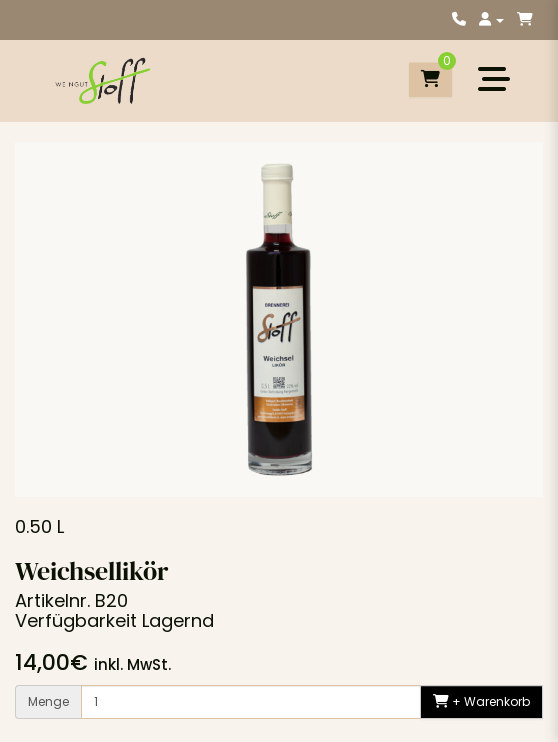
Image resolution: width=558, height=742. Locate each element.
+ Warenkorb (481, 701)
